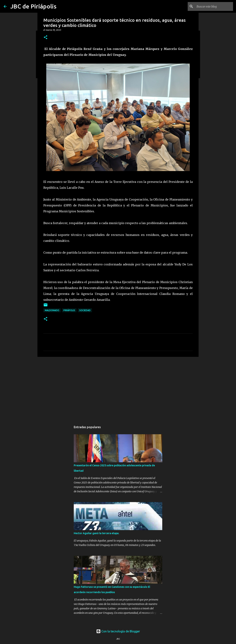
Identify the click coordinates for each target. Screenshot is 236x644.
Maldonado (52, 310)
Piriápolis (69, 310)
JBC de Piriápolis (33, 6)
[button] (46, 38)
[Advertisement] (118, 388)
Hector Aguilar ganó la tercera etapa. (96, 533)
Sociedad (85, 310)
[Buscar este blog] (214, 6)
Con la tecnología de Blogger (118, 631)
